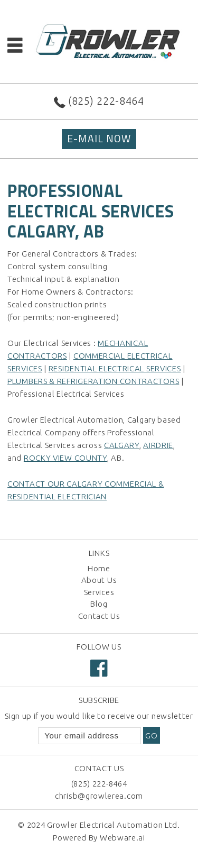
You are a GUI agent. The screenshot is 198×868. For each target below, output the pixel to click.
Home (99, 568)
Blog (99, 604)
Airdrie (158, 445)
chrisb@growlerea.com (99, 796)
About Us (99, 580)
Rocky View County (65, 458)
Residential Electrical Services (115, 368)
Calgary (122, 445)
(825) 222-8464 (106, 101)
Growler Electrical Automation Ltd (112, 825)
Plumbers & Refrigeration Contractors (93, 381)
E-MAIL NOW (99, 139)
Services (99, 592)
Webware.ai (122, 838)
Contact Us (99, 616)
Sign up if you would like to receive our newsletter (99, 716)
